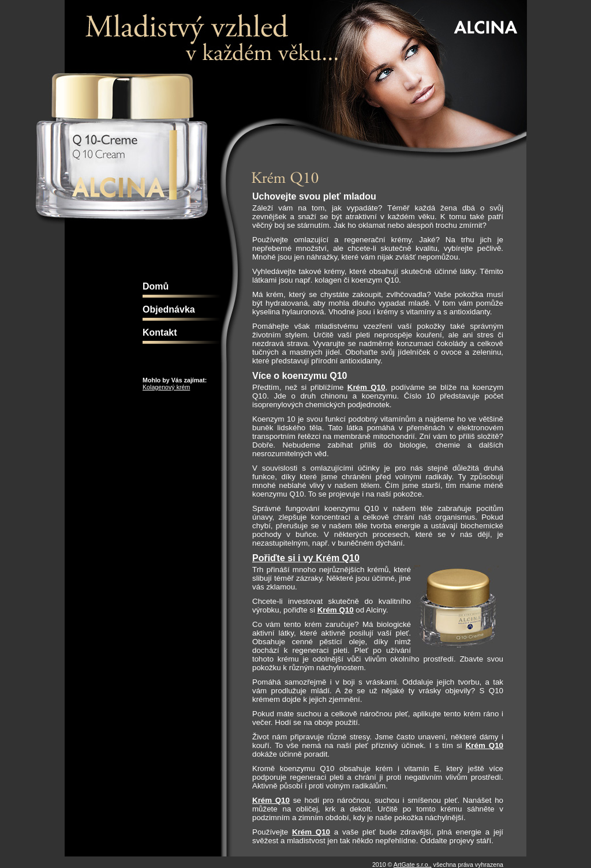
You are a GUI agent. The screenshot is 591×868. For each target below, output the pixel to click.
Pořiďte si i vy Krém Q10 (306, 558)
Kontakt (160, 332)
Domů (156, 286)
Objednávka (169, 309)
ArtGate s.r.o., (413, 865)
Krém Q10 (366, 387)
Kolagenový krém (166, 387)
